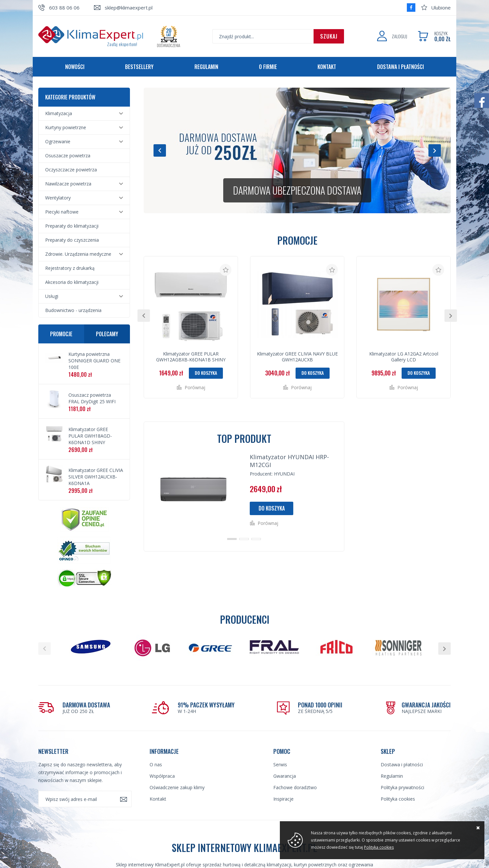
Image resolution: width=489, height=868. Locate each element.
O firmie (268, 67)
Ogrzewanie (58, 141)
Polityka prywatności (402, 787)
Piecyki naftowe (62, 212)
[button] (160, 150)
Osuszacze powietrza (68, 156)
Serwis (280, 764)
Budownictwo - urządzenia (73, 310)
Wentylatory (58, 198)
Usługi (52, 296)
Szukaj (329, 36)
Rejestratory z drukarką (70, 268)
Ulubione (441, 8)
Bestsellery (139, 67)
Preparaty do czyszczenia (72, 240)
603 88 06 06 (64, 8)
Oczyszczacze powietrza (71, 170)
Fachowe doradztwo (295, 787)
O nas (156, 764)
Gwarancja (285, 776)
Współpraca (162, 776)
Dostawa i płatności (400, 67)
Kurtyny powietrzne (66, 127)
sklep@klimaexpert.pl (129, 8)
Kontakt (327, 67)
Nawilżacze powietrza (68, 184)
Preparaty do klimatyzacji (72, 226)
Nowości (75, 67)
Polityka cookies (398, 799)
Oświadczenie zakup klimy (177, 787)
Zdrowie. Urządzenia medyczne (78, 254)
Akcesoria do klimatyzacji (72, 282)
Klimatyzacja (59, 113)
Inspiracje (283, 799)
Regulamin (206, 67)
